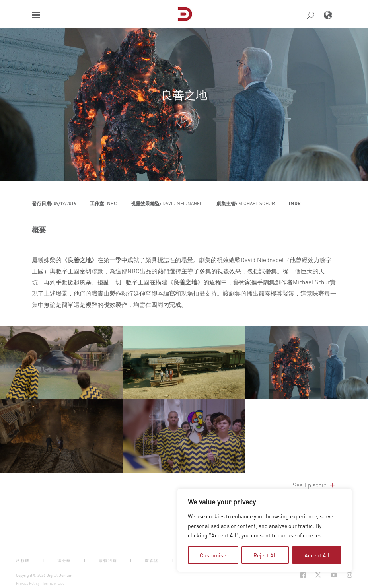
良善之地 (184, 94)
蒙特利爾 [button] (108, 560)
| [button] (44, 560)
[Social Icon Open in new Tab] (303, 575)
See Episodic (314, 485)
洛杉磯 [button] (23, 560)
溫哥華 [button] (64, 560)
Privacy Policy (28, 583)
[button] (36, 15)
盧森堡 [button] (152, 560)
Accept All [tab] (317, 555)
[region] (265, 530)
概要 (39, 230)
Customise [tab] (213, 555)
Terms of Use (53, 583)
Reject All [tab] (265, 555)
